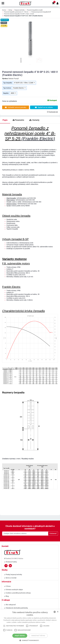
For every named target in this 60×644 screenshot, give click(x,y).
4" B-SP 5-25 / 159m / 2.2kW (24, 83)
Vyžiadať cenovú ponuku (16, 107)
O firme (8, 586)
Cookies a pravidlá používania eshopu (18, 593)
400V (13, 93)
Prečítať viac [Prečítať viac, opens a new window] (50, 622)
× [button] (58, 612)
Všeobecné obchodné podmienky (17, 608)
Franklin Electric (19, 88)
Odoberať (53, 533)
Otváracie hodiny (11, 562)
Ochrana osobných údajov (14, 590)
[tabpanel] (21, 60)
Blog (7, 596)
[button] (30, 640)
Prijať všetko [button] (20, 636)
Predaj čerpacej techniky (14, 575)
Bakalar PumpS (14, 79)
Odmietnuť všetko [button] (38, 636)
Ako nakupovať (11, 605)
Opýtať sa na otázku (44, 107)
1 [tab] (30, 65)
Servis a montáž (11, 578)
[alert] (30, 627)
